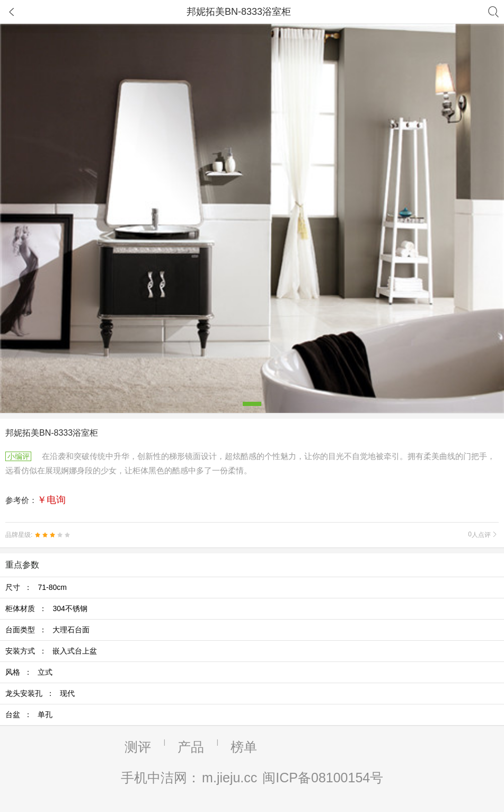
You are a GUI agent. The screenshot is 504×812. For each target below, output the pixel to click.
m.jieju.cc (229, 778)
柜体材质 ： (46, 608)
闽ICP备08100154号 (323, 778)
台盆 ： (29, 714)
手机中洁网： (161, 778)
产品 (191, 747)
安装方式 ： (51, 651)
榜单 (244, 747)
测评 (138, 747)
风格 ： (29, 672)
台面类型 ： (47, 630)
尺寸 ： (36, 587)
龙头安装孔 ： (40, 693)
